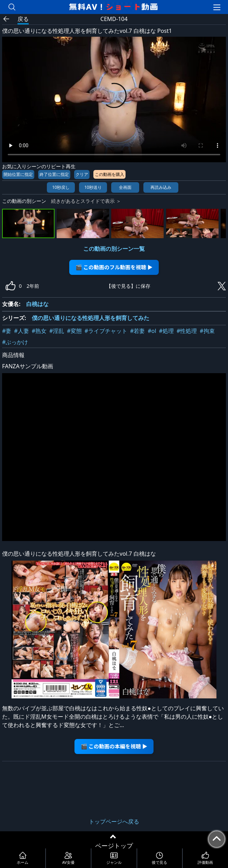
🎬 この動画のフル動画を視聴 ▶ (114, 267)
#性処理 (187, 331)
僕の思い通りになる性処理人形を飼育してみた (91, 318)
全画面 (125, 187)
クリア (82, 174)
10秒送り (93, 187)
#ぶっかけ (15, 342)
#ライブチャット (106, 331)
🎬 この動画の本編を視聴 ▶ (114, 746)
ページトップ (114, 846)
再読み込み (161, 187)
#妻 (7, 331)
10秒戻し (61, 187)
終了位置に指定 (54, 174)
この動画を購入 (109, 174)
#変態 (74, 331)
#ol (152, 331)
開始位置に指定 (18, 174)
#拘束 (207, 331)
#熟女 (39, 331)
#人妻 (21, 331)
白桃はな (37, 304)
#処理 (166, 331)
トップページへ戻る (114, 821)
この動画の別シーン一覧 (114, 249)
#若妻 (137, 331)
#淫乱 (57, 331)
